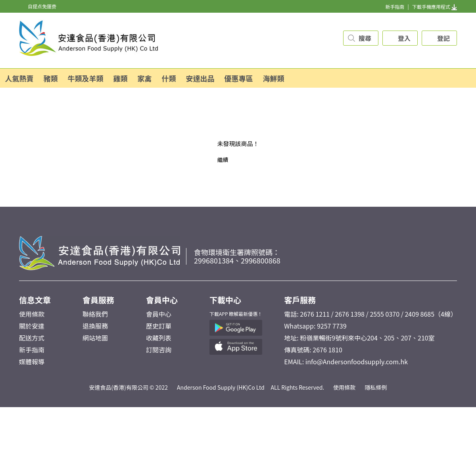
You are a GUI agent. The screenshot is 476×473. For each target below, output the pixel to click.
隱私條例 (376, 387)
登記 (443, 38)
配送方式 (32, 338)
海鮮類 (274, 78)
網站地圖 (95, 338)
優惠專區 (239, 78)
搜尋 (365, 38)
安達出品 (200, 78)
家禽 (145, 78)
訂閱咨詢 (159, 350)
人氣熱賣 (19, 78)
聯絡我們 (95, 314)
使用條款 (32, 314)
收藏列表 (159, 338)
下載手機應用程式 (435, 7)
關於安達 (32, 326)
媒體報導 (32, 361)
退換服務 (95, 326)
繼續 (223, 160)
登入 (404, 38)
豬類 (51, 78)
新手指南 (395, 7)
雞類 (121, 78)
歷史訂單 (159, 326)
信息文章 (35, 300)
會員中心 (162, 300)
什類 (169, 78)
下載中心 (225, 300)
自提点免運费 (42, 6)
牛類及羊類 (86, 78)
